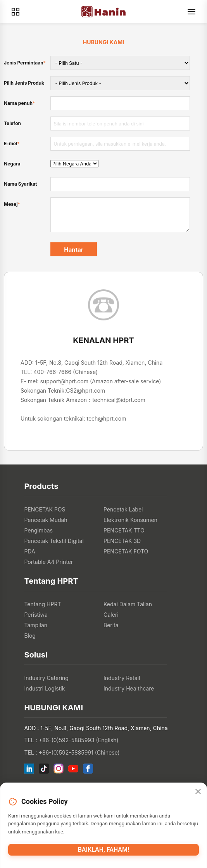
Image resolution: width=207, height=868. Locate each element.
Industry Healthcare (129, 688)
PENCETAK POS (45, 509)
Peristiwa (36, 615)
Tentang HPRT (42, 604)
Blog (30, 636)
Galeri (111, 615)
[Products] (16, 12)
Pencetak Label (123, 509)
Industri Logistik (44, 688)
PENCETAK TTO (124, 530)
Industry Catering (46, 678)
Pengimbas (38, 530)
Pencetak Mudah (46, 520)
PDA (29, 551)
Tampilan (36, 625)
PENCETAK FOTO (126, 551)
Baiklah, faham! (104, 850)
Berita (111, 625)
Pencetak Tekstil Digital (54, 541)
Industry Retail (122, 678)
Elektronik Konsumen (130, 520)
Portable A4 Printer (48, 562)
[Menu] (191, 12)
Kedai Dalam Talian (128, 604)
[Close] (198, 792)
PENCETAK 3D (122, 541)
